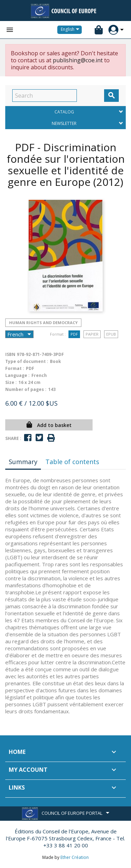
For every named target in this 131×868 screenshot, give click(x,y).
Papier (92, 334)
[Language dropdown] (71, 30)
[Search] (45, 96)
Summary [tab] (23, 462)
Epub (111, 334)
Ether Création (75, 857)
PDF (74, 334)
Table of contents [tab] (72, 462)
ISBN (10, 354)
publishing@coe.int (78, 60)
